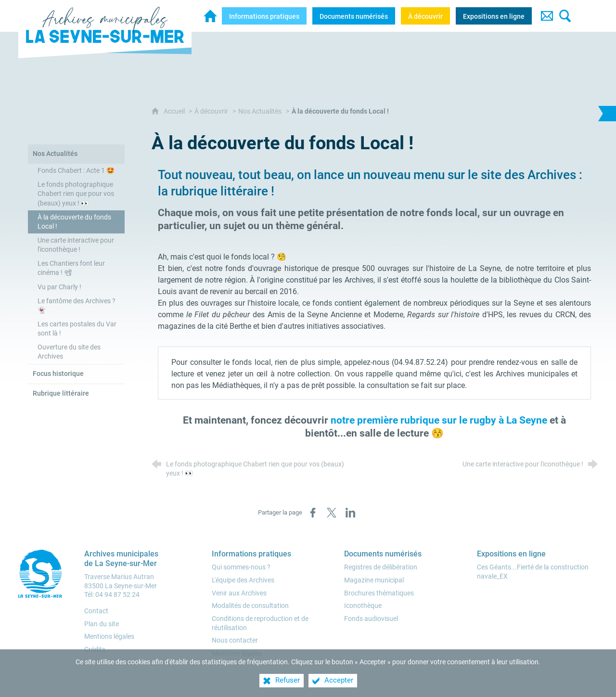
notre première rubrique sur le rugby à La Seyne (440, 420)
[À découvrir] (425, 16)
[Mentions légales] (237, 653)
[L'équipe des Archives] (243, 580)
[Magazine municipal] (374, 580)
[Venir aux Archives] (239, 593)
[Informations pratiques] (264, 16)
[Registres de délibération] (381, 567)
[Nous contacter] (235, 640)
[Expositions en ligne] (494, 16)
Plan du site (102, 624)
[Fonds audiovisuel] (371, 619)
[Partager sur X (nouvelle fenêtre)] (332, 513)
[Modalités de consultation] (250, 606)
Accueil (175, 111)
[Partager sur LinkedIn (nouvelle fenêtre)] (350, 513)
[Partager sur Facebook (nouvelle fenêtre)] (313, 513)
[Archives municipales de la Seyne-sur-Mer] (210, 16)
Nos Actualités (260, 111)
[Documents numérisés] (354, 16)
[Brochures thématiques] (379, 593)
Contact (96, 611)
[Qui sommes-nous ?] (241, 567)
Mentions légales (109, 637)
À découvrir (211, 111)
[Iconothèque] (363, 606)
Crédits (95, 650)
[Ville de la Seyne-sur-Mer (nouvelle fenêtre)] (42, 574)
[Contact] (547, 16)
